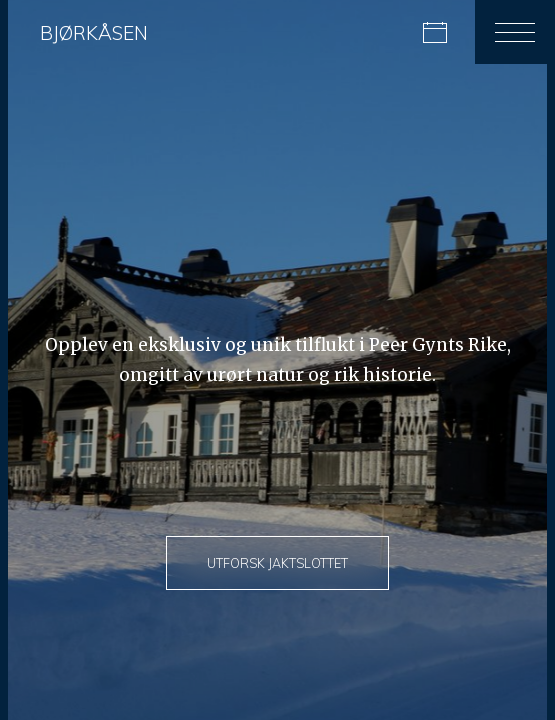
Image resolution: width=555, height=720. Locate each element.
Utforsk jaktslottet (277, 563)
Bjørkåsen (94, 33)
